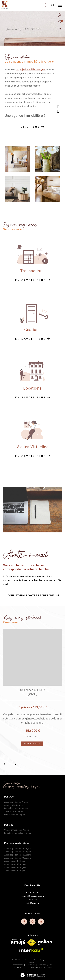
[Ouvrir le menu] (60, 5)
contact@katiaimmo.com (33, 896)
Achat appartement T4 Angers (18, 858)
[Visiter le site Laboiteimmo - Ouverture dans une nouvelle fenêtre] (32, 973)
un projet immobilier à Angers (31, 69)
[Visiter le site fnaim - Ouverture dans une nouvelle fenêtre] (32, 943)
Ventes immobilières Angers (17, 830)
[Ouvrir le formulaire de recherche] (53, 5)
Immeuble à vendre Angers (16, 808)
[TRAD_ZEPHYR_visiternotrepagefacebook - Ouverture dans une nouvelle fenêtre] (24, 922)
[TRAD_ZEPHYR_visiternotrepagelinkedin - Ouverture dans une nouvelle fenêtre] (41, 922)
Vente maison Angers (14, 811)
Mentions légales (45, 965)
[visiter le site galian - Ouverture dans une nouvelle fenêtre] (45, 942)
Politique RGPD (37, 967)
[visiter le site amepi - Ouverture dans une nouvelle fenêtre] (18, 942)
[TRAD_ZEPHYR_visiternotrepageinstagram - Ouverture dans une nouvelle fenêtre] (33, 922)
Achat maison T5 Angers (15, 864)
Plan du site (31, 965)
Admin (17, 967)
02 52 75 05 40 (33, 892)
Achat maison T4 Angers (15, 861)
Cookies (49, 968)
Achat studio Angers (13, 805)
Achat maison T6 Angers (15, 867)
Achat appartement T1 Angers (18, 848)
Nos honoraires (18, 965)
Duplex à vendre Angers (15, 815)
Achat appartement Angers (16, 802)
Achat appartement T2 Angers (18, 852)
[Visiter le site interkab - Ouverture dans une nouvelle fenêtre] (31, 950)
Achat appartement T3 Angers (18, 855)
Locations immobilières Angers (18, 833)
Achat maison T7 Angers (15, 871)
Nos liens (25, 967)
